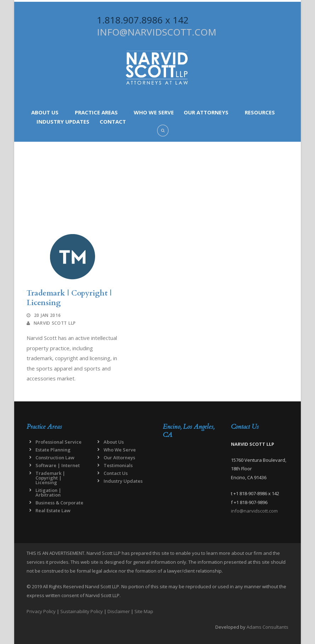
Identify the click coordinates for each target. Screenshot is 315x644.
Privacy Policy (41, 611)
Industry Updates (63, 121)
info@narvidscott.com (254, 511)
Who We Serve (154, 112)
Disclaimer (119, 611)
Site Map (144, 611)
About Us (45, 112)
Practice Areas (96, 112)
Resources (260, 112)
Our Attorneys (206, 112)
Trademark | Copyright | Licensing (69, 298)
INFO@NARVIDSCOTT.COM (157, 32)
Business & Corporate (59, 503)
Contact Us (116, 473)
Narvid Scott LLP (55, 323)
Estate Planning (53, 450)
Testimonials (118, 465)
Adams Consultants (267, 627)
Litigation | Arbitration (48, 493)
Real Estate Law (53, 510)
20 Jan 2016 (48, 315)
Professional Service (59, 442)
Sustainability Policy (82, 611)
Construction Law (55, 458)
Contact (113, 121)
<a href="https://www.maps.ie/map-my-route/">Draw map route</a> (192, 483)
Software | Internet (58, 465)
